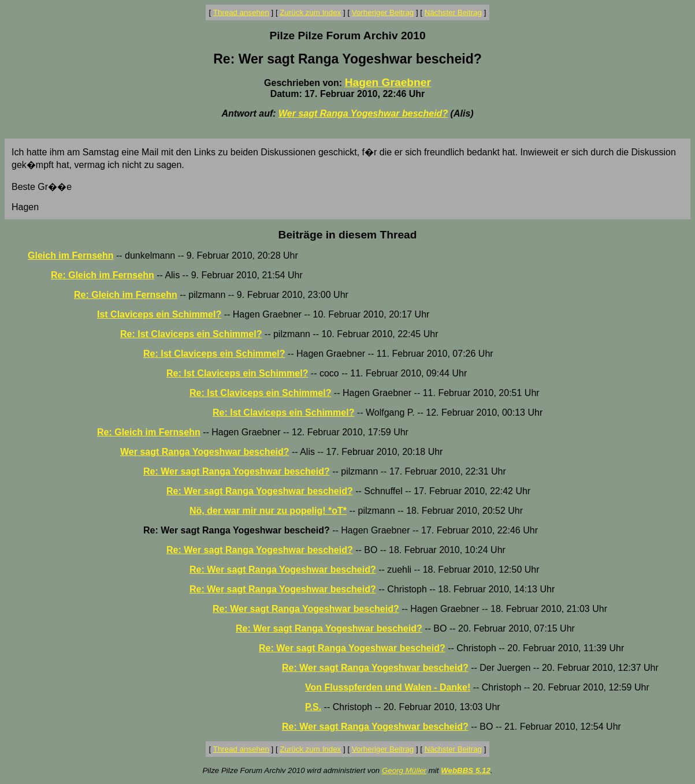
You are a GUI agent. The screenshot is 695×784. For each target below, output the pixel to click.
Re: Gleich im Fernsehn (103, 275)
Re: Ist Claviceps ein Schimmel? (191, 334)
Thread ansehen (241, 12)
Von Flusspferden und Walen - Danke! (388, 687)
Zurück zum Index (310, 12)
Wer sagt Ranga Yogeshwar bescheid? (363, 113)
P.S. (313, 707)
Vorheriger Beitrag (383, 12)
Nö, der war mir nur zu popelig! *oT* (268, 511)
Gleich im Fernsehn (70, 255)
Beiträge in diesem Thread (348, 235)
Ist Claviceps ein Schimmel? (159, 314)
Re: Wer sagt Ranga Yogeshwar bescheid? (237, 471)
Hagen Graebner (388, 82)
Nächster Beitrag (453, 12)
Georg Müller (404, 770)
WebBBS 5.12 (466, 770)
